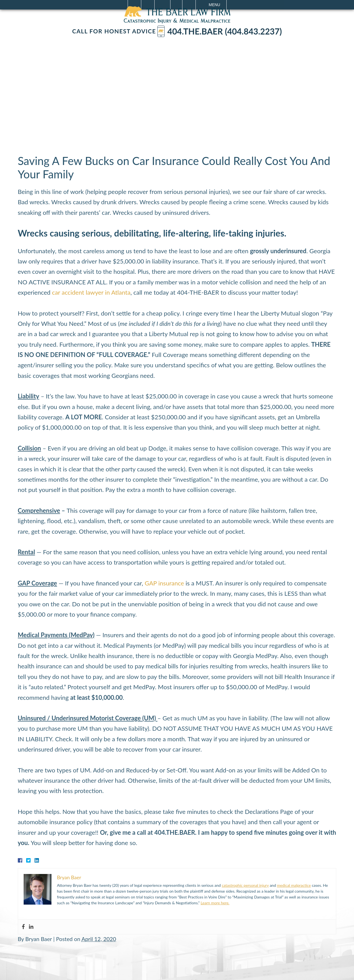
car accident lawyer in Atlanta (91, 292)
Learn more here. (215, 903)
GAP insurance (164, 583)
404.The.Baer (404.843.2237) (220, 31)
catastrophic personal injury (245, 885)
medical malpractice (294, 885)
